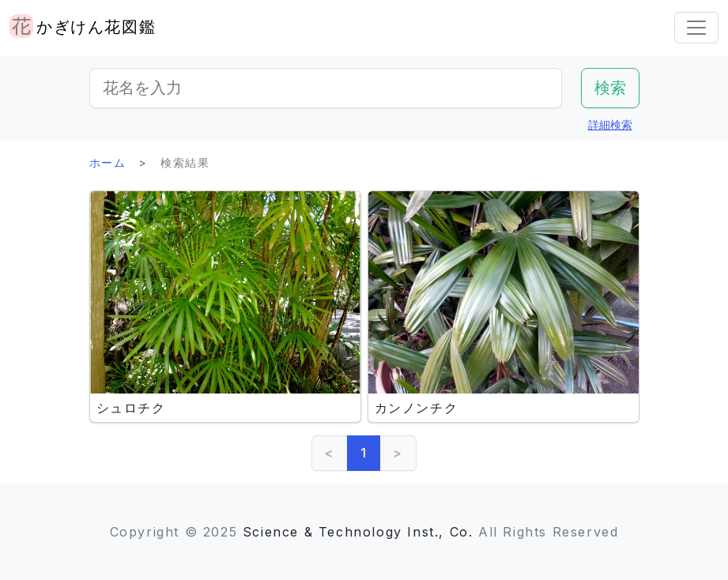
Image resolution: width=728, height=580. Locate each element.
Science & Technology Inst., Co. (358, 532)
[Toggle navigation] (696, 28)
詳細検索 (610, 124)
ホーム (108, 162)
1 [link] (364, 453)
